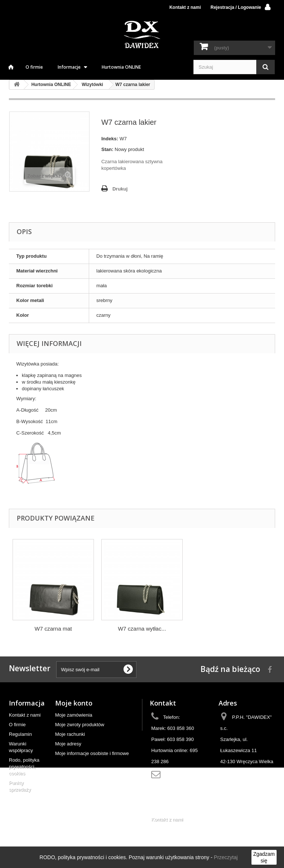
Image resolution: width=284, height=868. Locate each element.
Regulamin (20, 734)
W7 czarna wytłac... (142, 629)
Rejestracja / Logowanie (236, 7)
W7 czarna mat (53, 629)
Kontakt (163, 703)
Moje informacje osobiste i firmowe (92, 753)
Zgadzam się (264, 857)
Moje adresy (68, 744)
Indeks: (110, 139)
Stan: (107, 149)
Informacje (69, 67)
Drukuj (120, 189)
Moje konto (74, 703)
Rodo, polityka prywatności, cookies (24, 767)
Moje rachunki (70, 734)
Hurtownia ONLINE (121, 67)
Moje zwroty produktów (80, 725)
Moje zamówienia (74, 715)
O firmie (34, 67)
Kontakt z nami (185, 7)
